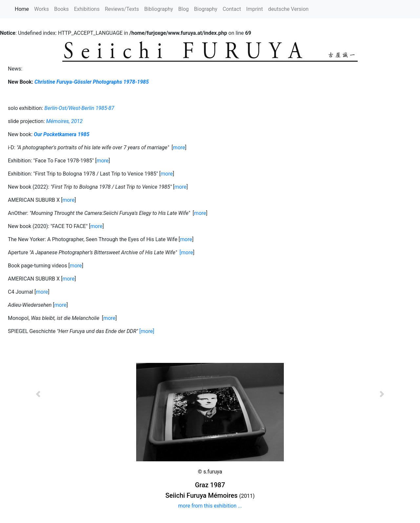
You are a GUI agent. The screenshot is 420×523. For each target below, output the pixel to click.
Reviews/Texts (122, 9)
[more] (147, 331)
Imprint (254, 9)
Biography (206, 9)
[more (186, 252)
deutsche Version (288, 9)
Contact (232, 9)
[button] (38, 412)
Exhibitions (87, 9)
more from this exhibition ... (210, 506)
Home (23, 9)
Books (62, 9)
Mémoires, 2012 (64, 121)
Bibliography (158, 9)
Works (42, 9)
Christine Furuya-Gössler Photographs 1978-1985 (92, 82)
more (179, 147)
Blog (183, 9)
